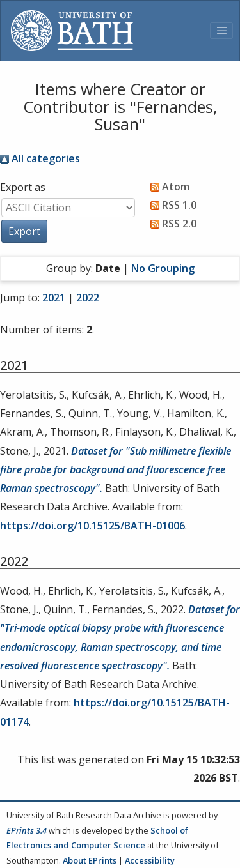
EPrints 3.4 (27, 830)
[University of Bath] (72, 31)
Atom (167, 187)
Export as (23, 187)
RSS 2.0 (171, 224)
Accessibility (150, 860)
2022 (88, 298)
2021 (54, 298)
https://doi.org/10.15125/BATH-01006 (92, 526)
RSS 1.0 (171, 205)
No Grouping (163, 268)
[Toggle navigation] (221, 31)
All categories (40, 158)
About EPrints (90, 860)
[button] (24, 231)
